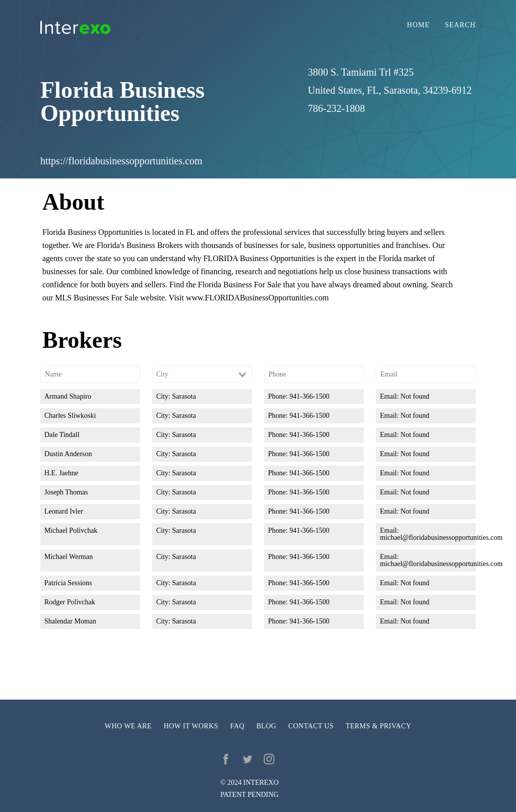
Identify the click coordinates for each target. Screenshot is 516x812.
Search (460, 25)
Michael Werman (69, 557)
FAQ (237, 726)
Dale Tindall (62, 435)
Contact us (311, 726)
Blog (267, 726)
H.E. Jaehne (61, 473)
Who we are (128, 726)
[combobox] (202, 374)
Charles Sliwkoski (70, 416)
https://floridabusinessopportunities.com (121, 161)
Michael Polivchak (71, 530)
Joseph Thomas (66, 492)
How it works (191, 726)
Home (418, 25)
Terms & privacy (378, 726)
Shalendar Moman (70, 621)
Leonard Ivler (64, 511)
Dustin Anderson (68, 454)
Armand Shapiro (68, 396)
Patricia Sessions (68, 583)
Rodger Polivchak (70, 602)
